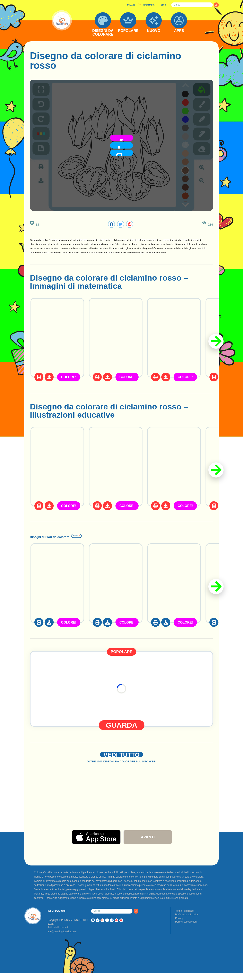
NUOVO (154, 31)
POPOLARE (128, 31)
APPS (179, 31)
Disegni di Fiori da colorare (82, 535)
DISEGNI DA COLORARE (103, 33)
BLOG (163, 5)
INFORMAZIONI (149, 5)
